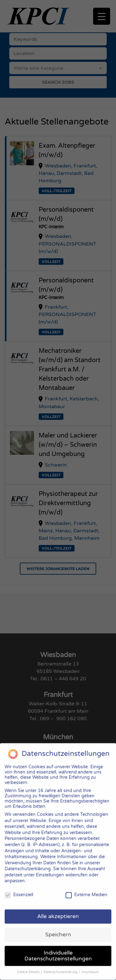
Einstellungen (50, 868)
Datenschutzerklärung (28, 862)
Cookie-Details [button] (29, 965)
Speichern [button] (58, 928)
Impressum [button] (90, 965)
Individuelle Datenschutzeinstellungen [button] (58, 949)
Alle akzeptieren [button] (58, 910)
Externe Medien (86, 888)
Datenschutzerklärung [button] (61, 965)
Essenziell (19, 888)
